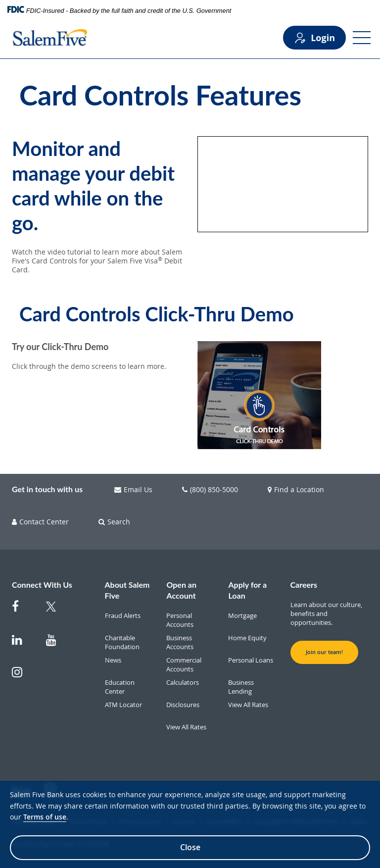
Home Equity (247, 638)
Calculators (183, 682)
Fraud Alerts (123, 615)
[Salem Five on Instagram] (23, 677)
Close (190, 847)
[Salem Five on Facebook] (23, 611)
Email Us (133, 490)
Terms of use (45, 817)
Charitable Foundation (122, 642)
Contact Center (40, 522)
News (113, 660)
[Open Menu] (362, 38)
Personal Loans (251, 660)
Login (314, 38)
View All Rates (186, 727)
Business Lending (241, 687)
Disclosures (183, 705)
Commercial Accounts (184, 664)
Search (114, 522)
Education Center (120, 687)
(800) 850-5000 (210, 490)
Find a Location (296, 490)
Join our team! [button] (324, 652)
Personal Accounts (180, 620)
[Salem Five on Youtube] (57, 645)
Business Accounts (180, 642)
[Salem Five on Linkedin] (23, 645)
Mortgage (242, 615)
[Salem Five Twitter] (57, 613)
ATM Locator (123, 705)
